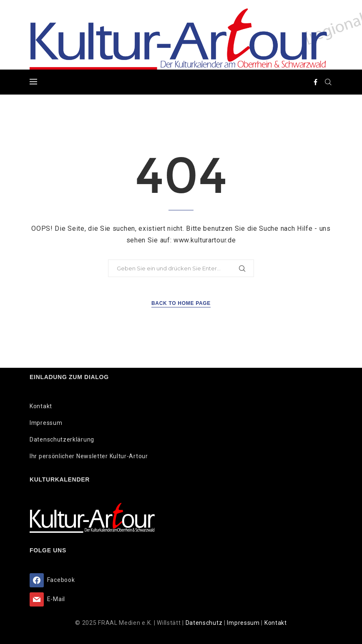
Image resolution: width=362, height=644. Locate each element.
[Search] (328, 82)
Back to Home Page (181, 303)
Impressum (46, 423)
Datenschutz (205, 623)
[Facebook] (316, 82)
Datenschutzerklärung (62, 439)
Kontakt (41, 406)
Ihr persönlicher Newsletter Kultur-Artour (89, 456)
